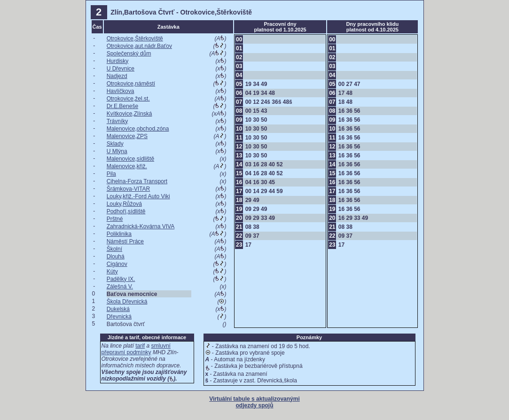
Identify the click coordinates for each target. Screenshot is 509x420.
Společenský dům (129, 54)
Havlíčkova (121, 91)
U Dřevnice (121, 69)
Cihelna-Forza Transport (137, 181)
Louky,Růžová (124, 204)
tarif (140, 346)
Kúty (112, 272)
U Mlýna (117, 151)
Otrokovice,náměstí (131, 84)
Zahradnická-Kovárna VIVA (141, 226)
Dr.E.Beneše (122, 106)
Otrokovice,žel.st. (128, 99)
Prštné (115, 219)
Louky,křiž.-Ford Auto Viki (138, 196)
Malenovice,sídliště (130, 159)
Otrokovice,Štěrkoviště (135, 39)
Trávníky (117, 121)
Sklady (115, 144)
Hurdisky (118, 61)
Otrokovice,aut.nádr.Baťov (139, 46)
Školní (114, 249)
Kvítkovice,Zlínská (129, 114)
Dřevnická (119, 317)
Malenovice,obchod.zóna (138, 129)
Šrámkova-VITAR (128, 189)
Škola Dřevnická (127, 302)
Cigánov (117, 264)
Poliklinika (119, 234)
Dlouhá (116, 257)
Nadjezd (117, 76)
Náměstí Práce (125, 241)
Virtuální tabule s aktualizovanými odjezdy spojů (254, 402)
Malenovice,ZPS (127, 136)
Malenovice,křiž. (127, 166)
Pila (111, 174)
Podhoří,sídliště (126, 211)
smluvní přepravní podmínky (136, 349)
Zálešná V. (120, 287)
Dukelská (118, 309)
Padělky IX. (121, 279)
